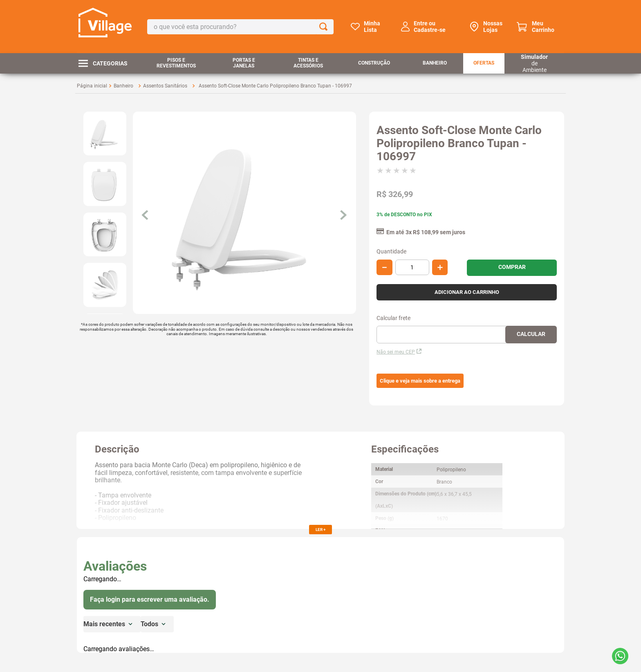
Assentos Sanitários (165, 86)
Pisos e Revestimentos (176, 63)
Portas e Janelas (244, 63)
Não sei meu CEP (399, 352)
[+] (440, 268)
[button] (420, 381)
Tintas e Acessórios (308, 63)
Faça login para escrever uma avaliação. (150, 599)
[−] (384, 268)
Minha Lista (372, 27)
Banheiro (435, 63)
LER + (320, 530)
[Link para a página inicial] (92, 86)
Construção (374, 63)
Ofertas (484, 63)
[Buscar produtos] (325, 27)
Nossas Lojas (493, 27)
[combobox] (240, 27)
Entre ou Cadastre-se (430, 27)
